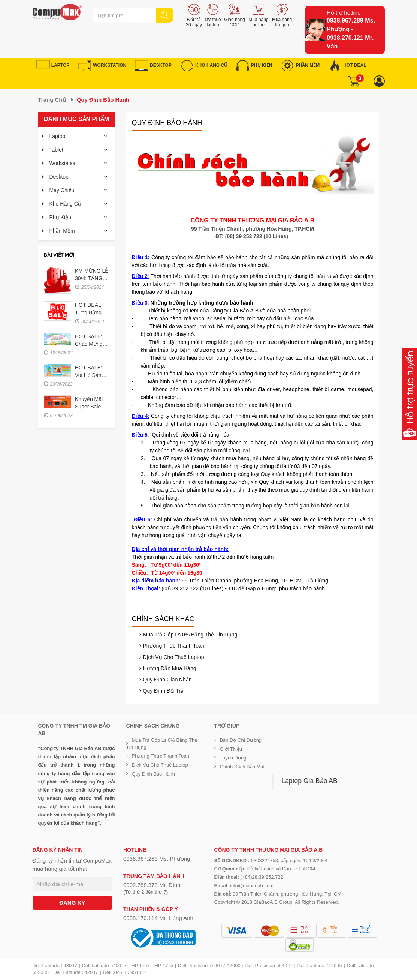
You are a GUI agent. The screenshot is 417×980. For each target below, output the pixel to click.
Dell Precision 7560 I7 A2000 (209, 966)
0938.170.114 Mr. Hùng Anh (158, 918)
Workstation (63, 163)
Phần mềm (62, 231)
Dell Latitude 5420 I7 (76, 972)
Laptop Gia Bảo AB (310, 781)
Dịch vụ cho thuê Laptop (174, 657)
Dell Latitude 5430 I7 (55, 966)
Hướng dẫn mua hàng (170, 668)
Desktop (59, 177)
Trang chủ (52, 100)
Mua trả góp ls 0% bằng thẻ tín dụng (190, 635)
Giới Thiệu (231, 749)
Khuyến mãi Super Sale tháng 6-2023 (91, 407)
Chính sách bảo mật (242, 767)
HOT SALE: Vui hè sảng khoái (90, 375)
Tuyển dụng (233, 758)
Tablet (56, 150)
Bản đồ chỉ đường (241, 740)
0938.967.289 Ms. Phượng (157, 859)
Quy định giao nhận (167, 680)
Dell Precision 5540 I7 (269, 966)
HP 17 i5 (164, 966)
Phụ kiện (60, 217)
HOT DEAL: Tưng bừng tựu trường (89, 312)
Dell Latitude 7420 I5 (319, 966)
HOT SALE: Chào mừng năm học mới (91, 344)
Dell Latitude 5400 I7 (104, 966)
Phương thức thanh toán (174, 646)
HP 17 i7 (140, 966)
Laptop (58, 136)
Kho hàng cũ (65, 204)
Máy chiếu (62, 190)
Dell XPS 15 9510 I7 (125, 972)
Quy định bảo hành (154, 774)
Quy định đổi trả (164, 691)
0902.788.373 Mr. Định (152, 885)
